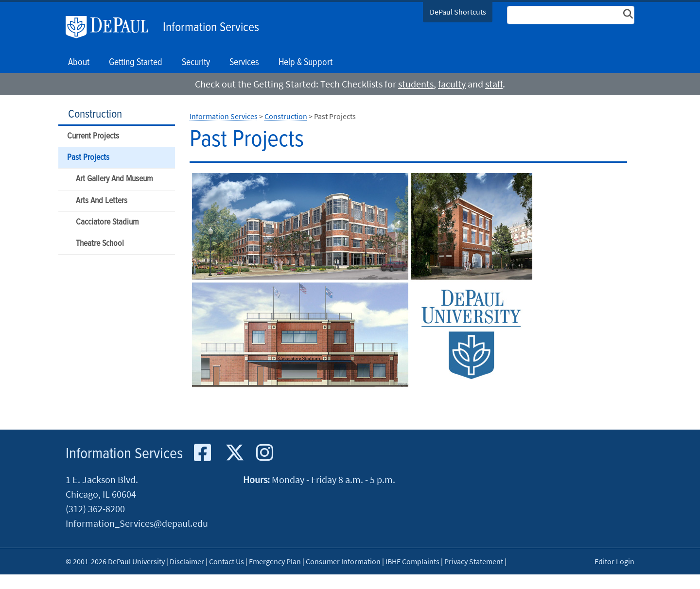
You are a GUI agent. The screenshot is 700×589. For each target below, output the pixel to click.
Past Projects (88, 158)
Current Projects (93, 136)
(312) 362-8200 (95, 509)
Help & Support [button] (306, 63)
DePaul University (112, 27)
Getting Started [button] (136, 63)
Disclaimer (187, 561)
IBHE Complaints (412, 561)
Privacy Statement (474, 561)
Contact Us (227, 561)
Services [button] (244, 63)
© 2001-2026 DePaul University (115, 561)
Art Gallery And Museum (114, 179)
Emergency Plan (275, 561)
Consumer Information (343, 561)
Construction (95, 114)
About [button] (79, 63)
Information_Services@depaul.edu (137, 523)
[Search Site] (571, 15)
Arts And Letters (102, 201)
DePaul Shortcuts (458, 12)
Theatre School (100, 244)
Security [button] (196, 63)
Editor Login (614, 561)
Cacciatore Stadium (107, 222)
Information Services (211, 28)
